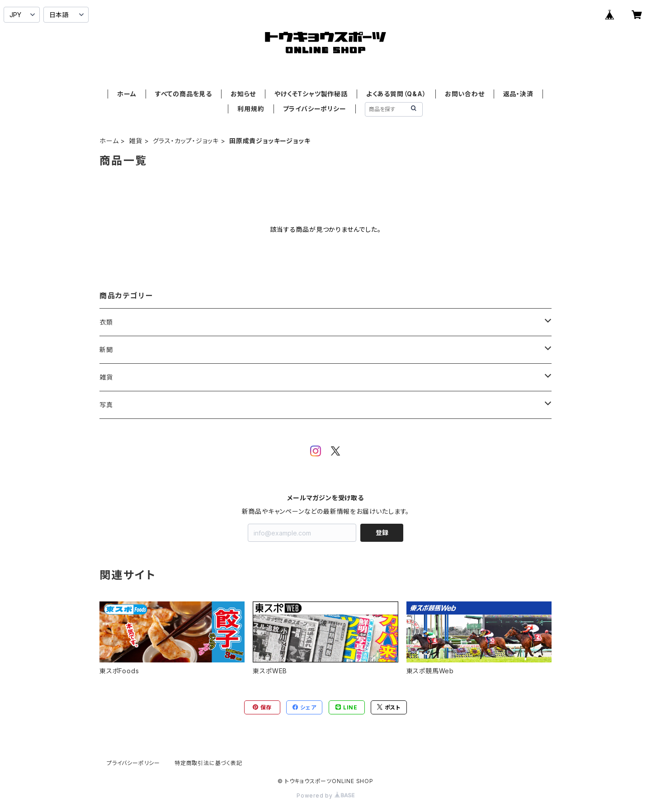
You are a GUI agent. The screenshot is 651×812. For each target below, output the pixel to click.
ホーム (127, 94)
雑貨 (136, 141)
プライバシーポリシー (315, 109)
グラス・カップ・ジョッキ (186, 141)
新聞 (106, 350)
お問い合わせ (465, 94)
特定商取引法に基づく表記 (208, 763)
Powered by (325, 796)
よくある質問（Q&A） (396, 94)
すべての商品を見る (184, 94)
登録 (382, 533)
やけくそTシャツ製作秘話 (311, 94)
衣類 (106, 322)
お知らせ (243, 94)
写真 (106, 405)
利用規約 (251, 109)
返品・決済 (518, 94)
